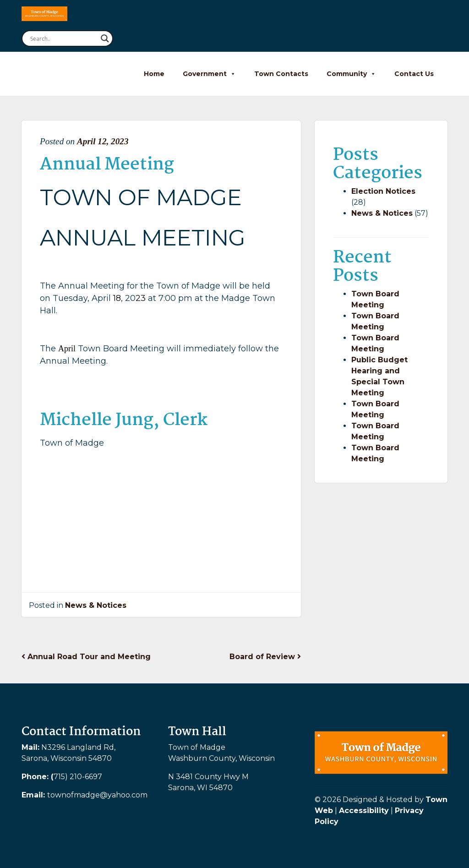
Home (154, 74)
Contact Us (414, 74)
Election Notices (383, 191)
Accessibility (364, 811)
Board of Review (265, 657)
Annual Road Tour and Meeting (86, 657)
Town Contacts (281, 74)
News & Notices (96, 605)
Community (351, 74)
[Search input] (63, 38)
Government (209, 74)
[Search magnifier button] (105, 38)
